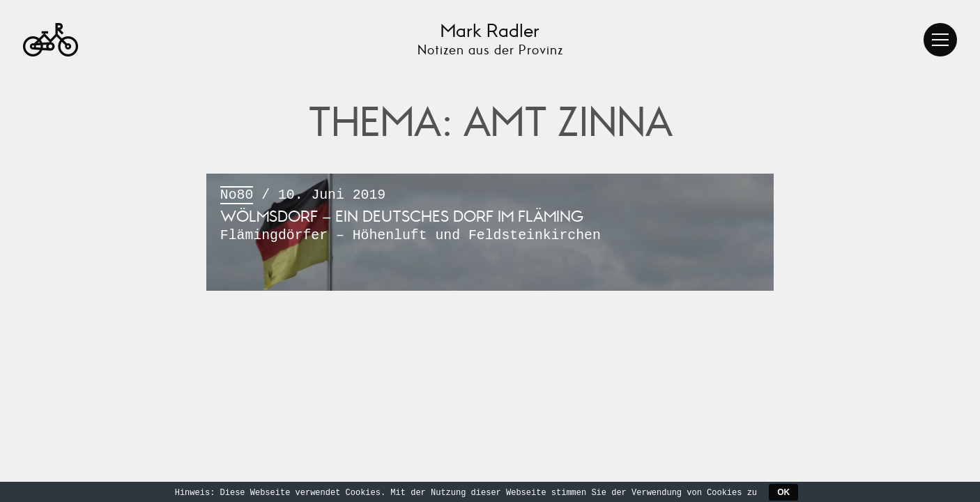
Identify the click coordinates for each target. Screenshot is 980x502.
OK (783, 492)
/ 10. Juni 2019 (490, 216)
